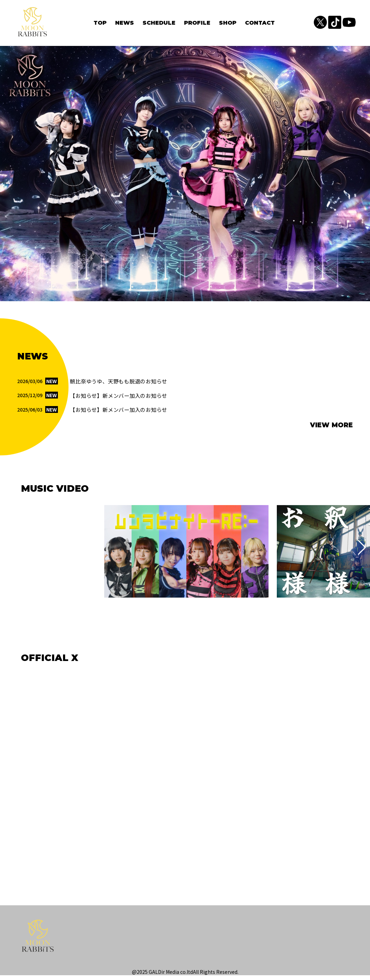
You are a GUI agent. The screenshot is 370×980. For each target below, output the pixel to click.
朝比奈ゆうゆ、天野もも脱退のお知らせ (122, 385)
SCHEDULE (159, 24)
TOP (100, 24)
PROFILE (197, 24)
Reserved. (227, 977)
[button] (8, 552)
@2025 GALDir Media (156, 977)
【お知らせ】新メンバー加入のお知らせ (122, 400)
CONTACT (260, 24)
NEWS (125, 24)
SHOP (228, 24)
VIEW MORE (331, 430)
